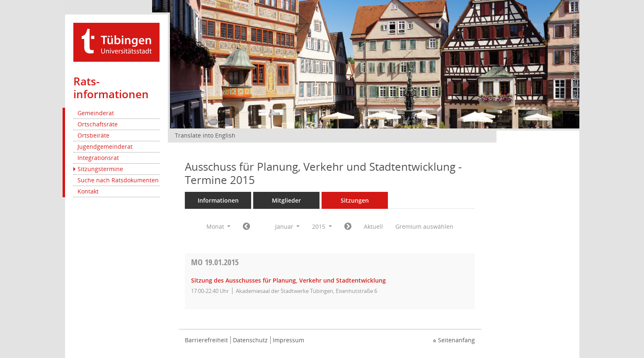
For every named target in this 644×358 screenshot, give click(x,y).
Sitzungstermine (100, 169)
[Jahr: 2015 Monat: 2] (348, 227)
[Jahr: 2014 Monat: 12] (246, 227)
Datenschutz (250, 340)
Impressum (288, 340)
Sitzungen (355, 200)
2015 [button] (322, 226)
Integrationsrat (98, 158)
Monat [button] (219, 226)
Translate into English (205, 135)
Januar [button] (288, 226)
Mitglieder (286, 200)
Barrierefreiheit (206, 340)
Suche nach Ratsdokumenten (118, 180)
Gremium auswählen (424, 226)
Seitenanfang (456, 340)
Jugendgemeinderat (105, 146)
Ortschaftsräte (98, 124)
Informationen (218, 200)
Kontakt (88, 191)
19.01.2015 (215, 262)
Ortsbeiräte (93, 135)
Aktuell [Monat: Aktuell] (373, 226)
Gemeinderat (96, 113)
